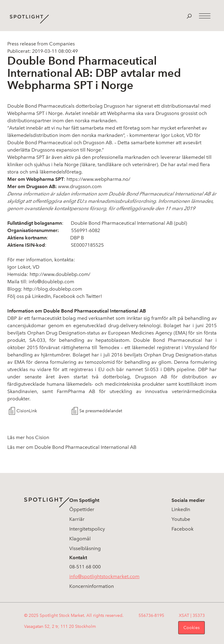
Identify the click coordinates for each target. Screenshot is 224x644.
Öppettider (82, 509)
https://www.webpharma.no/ (98, 179)
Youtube (181, 519)
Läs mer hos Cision (28, 437)
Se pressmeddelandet (101, 411)
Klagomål (80, 539)
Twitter (93, 296)
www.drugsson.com (80, 186)
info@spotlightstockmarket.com (104, 576)
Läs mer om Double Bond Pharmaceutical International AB (72, 447)
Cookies (191, 628)
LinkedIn (181, 509)
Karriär (77, 519)
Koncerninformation (92, 586)
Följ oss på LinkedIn (29, 296)
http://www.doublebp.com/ (60, 274)
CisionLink (27, 411)
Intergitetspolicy (87, 529)
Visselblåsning (85, 548)
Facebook (64, 296)
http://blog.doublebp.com (53, 289)
